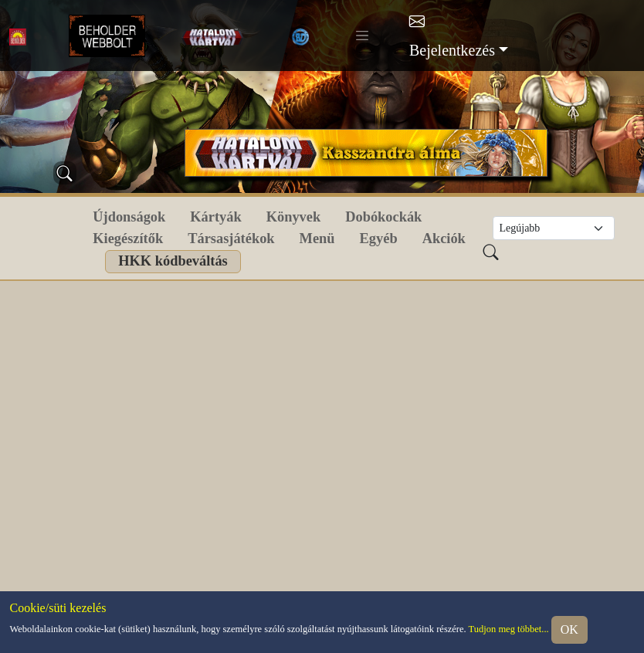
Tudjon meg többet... (509, 628)
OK (569, 629)
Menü (317, 239)
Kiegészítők (128, 239)
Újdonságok (129, 217)
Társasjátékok (231, 239)
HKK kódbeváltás (173, 261)
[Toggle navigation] (362, 36)
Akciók (444, 239)
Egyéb (379, 239)
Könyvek (294, 217)
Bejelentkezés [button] (452, 50)
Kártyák (215, 217)
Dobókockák (383, 217)
